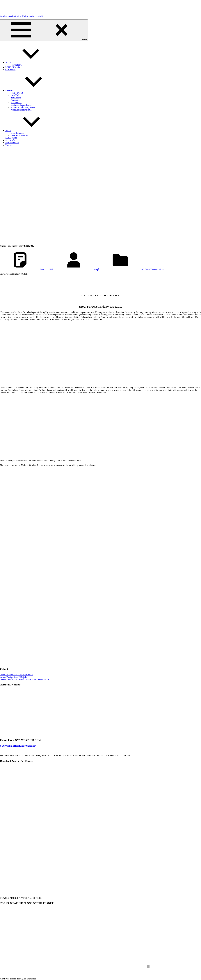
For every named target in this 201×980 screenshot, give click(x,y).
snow (13, 674)
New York (15, 95)
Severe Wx (10, 140)
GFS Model (10, 70)
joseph (97, 269)
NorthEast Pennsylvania (21, 110)
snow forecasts (21, 674)
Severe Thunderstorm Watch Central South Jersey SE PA (24, 679)
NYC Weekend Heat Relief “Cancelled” (18, 746)
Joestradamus (17, 65)
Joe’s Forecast (17, 93)
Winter (29, 131)
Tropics (9, 145)
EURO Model (11, 138)
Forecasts (30, 90)
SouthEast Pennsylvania (21, 105)
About (28, 62)
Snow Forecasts (18, 133)
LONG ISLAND (13, 67)
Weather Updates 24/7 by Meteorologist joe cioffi (21, 16)
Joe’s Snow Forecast (20, 135)
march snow (5, 674)
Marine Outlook (12, 143)
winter (162, 269)
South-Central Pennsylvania (23, 107)
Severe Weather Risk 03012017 (14, 677)
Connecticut (16, 100)
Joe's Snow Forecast (149, 269)
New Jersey (16, 98)
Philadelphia (16, 103)
